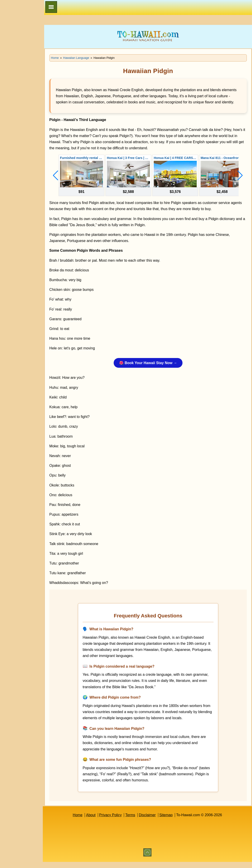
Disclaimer (154, 821)
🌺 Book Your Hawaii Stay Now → (154, 369)
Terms (137, 821)
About (97, 821)
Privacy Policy (117, 821)
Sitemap (172, 821)
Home (84, 821)
